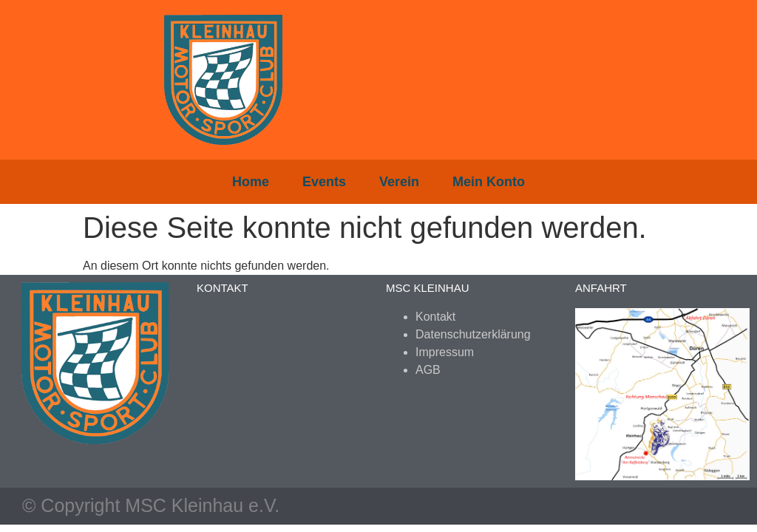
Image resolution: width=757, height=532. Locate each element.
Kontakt (435, 317)
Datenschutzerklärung (473, 334)
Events (324, 182)
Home (251, 182)
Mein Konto (489, 182)
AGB (428, 370)
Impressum (445, 352)
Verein (399, 182)
